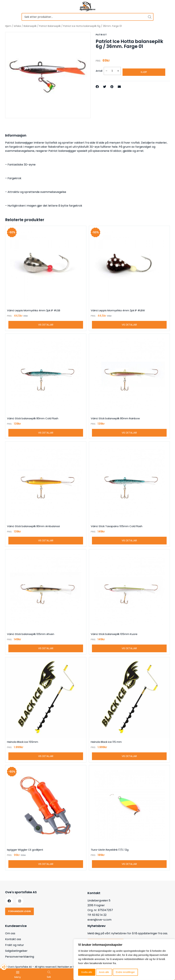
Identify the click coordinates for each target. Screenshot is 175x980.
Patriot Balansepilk (50, 26)
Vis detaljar (46, 326)
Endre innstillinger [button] (125, 972)
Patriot (101, 35)
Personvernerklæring (20, 966)
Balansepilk (30, 26)
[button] (97, 85)
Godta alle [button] (87, 972)
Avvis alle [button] (104, 972)
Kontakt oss (13, 949)
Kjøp (144, 70)
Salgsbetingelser (16, 960)
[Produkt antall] (112, 70)
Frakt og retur (15, 955)
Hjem (8, 26)
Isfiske (17, 26)
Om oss (10, 943)
